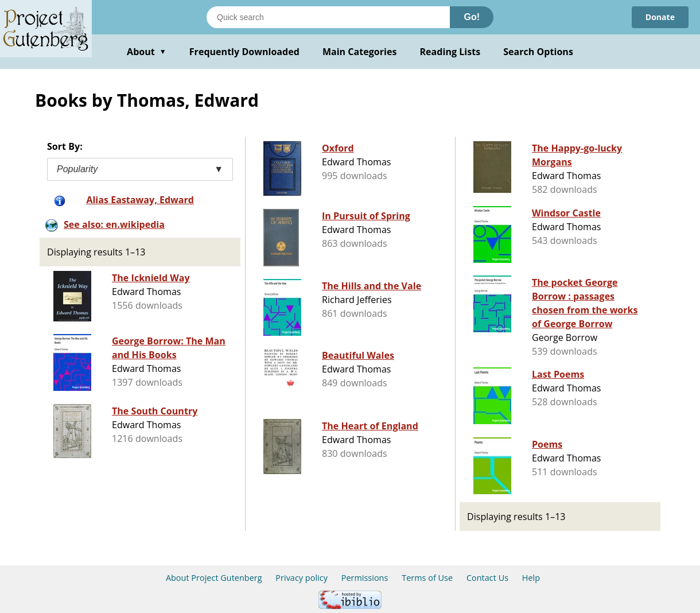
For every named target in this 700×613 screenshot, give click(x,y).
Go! (472, 17)
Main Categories (360, 52)
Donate (660, 17)
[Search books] (328, 17)
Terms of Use (427, 578)
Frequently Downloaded (244, 52)
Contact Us (487, 578)
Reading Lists (450, 52)
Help (531, 578)
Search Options (538, 52)
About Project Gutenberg (214, 578)
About (147, 52)
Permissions (365, 578)
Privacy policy (302, 578)
